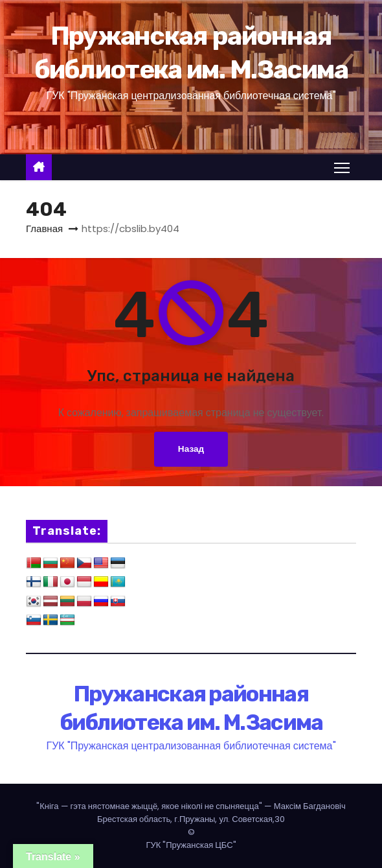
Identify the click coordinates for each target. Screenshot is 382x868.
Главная (44, 229)
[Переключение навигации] (342, 167)
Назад (191, 449)
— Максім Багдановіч (191, 806)
